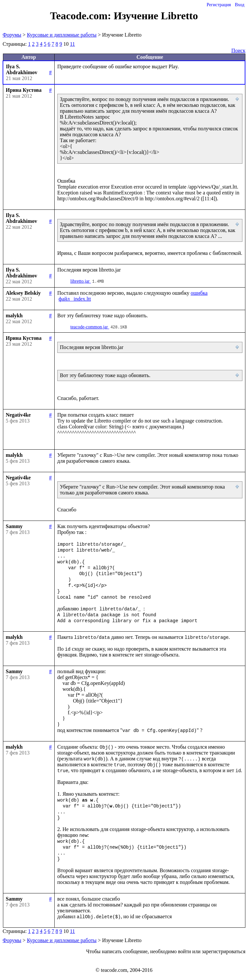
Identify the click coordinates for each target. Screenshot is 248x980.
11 (72, 44)
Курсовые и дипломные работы (62, 35)
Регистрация (219, 5)
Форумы (12, 35)
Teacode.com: (82, 16)
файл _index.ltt (75, 299)
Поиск (238, 50)
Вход (240, 5)
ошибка (199, 293)
